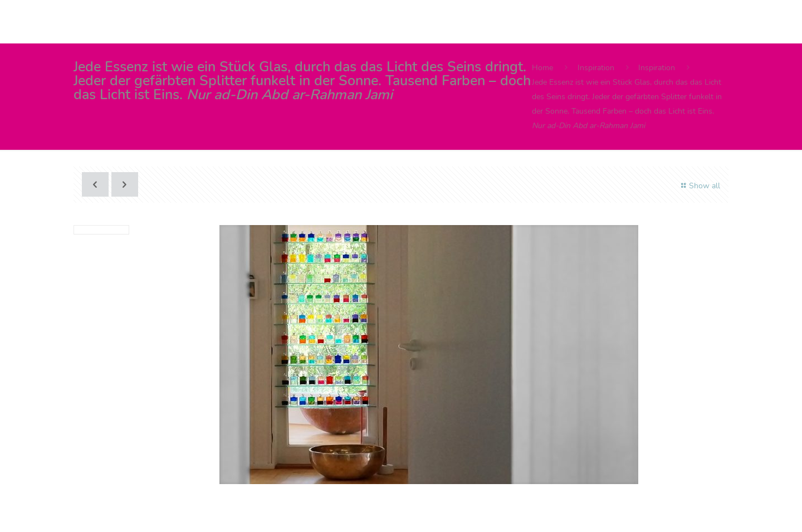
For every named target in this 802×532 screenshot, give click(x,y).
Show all (699, 186)
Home (542, 68)
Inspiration (596, 68)
